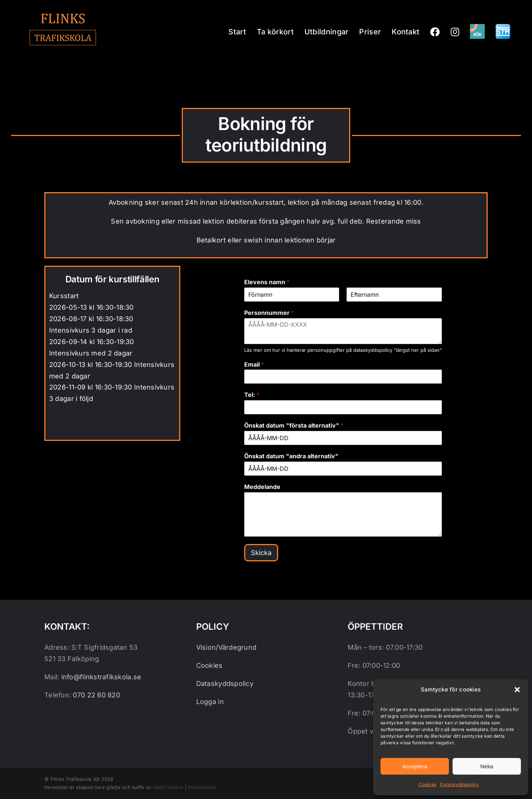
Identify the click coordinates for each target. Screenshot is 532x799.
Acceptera (415, 766)
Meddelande (262, 487)
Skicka (261, 553)
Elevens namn (267, 282)
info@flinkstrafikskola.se (101, 677)
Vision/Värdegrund (226, 647)
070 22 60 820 (96, 695)
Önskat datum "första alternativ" (294, 425)
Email (254, 364)
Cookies (427, 784)
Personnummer (269, 313)
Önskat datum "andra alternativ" (291, 456)
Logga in (210, 702)
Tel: (252, 395)
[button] (517, 690)
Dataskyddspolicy (459, 784)
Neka (487, 766)
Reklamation (202, 787)
